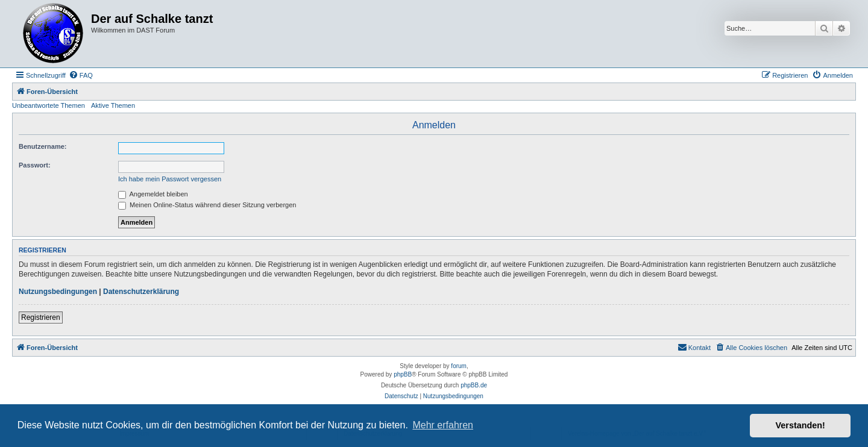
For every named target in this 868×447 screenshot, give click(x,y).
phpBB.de (474, 385)
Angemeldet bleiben (153, 194)
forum (459, 366)
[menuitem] (81, 75)
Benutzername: (42, 146)
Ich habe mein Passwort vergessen (170, 179)
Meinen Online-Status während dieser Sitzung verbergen (207, 205)
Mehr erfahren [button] (443, 425)
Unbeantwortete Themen (49, 105)
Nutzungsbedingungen (58, 292)
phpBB (403, 374)
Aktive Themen (113, 105)
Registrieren (41, 317)
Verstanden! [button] (800, 425)
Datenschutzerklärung (141, 292)
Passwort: (35, 165)
